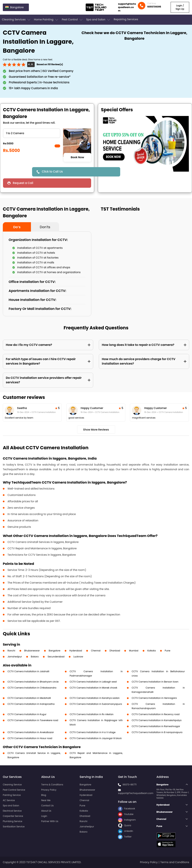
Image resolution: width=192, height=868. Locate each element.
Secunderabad (56, 657)
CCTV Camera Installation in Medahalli (29, 698)
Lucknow (78, 657)
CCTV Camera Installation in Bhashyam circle (33, 682)
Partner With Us (50, 821)
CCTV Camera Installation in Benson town (155, 682)
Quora (124, 825)
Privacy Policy (49, 790)
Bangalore (55, 651)
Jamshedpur (15, 657)
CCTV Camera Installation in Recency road (156, 714)
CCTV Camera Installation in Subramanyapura (96, 704)
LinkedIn (125, 831)
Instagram (127, 820)
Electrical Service (12, 811)
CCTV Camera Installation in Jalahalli (28, 671)
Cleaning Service (12, 785)
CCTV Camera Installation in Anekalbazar (31, 732)
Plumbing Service (12, 821)
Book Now (77, 157)
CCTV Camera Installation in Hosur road (30, 738)
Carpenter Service (13, 816)
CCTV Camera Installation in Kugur (27, 714)
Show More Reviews (96, 430)
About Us (46, 811)
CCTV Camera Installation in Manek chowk (93, 688)
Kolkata (152, 651)
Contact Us (47, 806)
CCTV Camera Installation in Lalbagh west (93, 682)
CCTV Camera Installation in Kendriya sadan (95, 698)
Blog (44, 795)
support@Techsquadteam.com (136, 793)
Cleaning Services (16, 20)
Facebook (126, 809)
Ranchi (11, 651)
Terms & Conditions (52, 785)
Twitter (125, 837)
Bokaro (35, 657)
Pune (168, 651)
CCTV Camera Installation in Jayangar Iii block (96, 738)
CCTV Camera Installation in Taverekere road (33, 720)
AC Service (9, 800)
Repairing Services (126, 19)
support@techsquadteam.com (127, 7)
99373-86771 (130, 785)
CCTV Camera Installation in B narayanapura (157, 732)
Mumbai (134, 651)
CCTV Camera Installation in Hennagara (154, 698)
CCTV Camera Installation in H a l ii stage (93, 732)
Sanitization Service (14, 827)
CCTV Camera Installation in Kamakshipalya (156, 720)
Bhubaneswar (32, 651)
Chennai (96, 651)
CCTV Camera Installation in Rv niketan (91, 714)
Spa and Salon (98, 20)
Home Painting (46, 20)
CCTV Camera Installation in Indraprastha (31, 704)
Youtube (126, 814)
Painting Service (12, 795)
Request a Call (23, 183)
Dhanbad (115, 651)
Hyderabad (76, 651)
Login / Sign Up (180, 7)
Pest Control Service (14, 790)
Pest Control (72, 20)
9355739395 (154, 7)
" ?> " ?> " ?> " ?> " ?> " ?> (32, 133)
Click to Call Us (52, 172)
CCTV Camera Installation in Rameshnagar (156, 726)
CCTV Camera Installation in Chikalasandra (32, 688)
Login (44, 816)
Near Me (46, 800)
